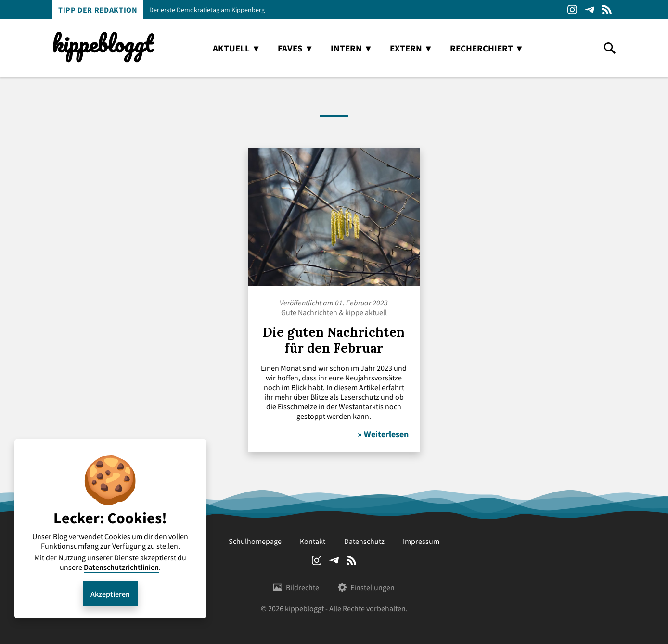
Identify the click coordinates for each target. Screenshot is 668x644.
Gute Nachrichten (309, 312)
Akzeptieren (110, 594)
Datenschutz (364, 541)
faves (290, 48)
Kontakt (313, 541)
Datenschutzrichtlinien (121, 567)
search (610, 48)
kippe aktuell (366, 312)
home (192, 48)
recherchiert (482, 48)
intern (346, 48)
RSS (607, 10)
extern (406, 48)
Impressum (421, 541)
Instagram (572, 10)
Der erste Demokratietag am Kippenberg (207, 10)
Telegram (590, 10)
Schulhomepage (255, 541)
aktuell (231, 48)
